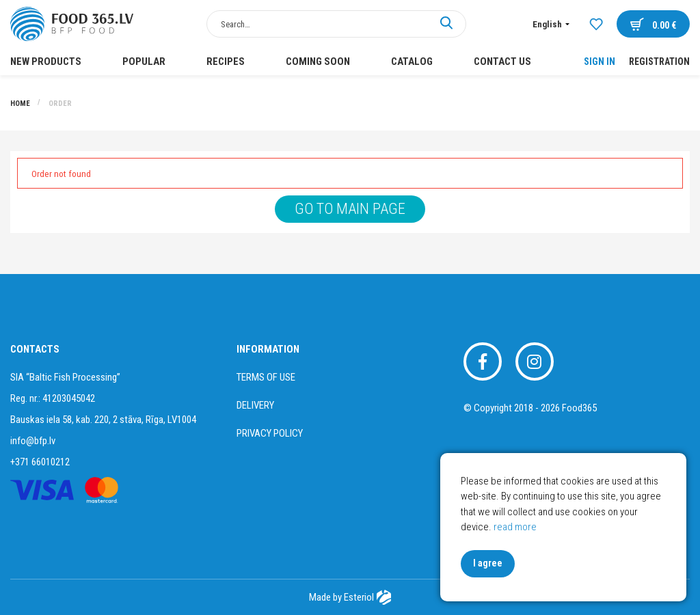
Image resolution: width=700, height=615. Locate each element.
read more (515, 527)
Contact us (502, 61)
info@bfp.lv (33, 441)
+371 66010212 (40, 462)
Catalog (412, 61)
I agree (488, 563)
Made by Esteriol (350, 597)
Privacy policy (270, 433)
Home (21, 104)
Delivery (255, 405)
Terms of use (266, 377)
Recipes (226, 61)
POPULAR (144, 61)
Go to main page (350, 209)
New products (46, 61)
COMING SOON (318, 61)
